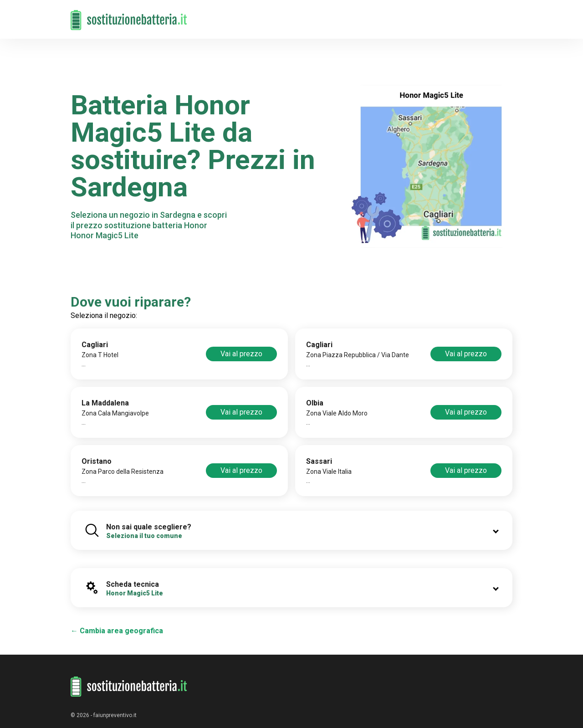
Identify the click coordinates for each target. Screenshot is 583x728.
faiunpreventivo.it (115, 715)
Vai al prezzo (241, 354)
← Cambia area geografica (117, 631)
